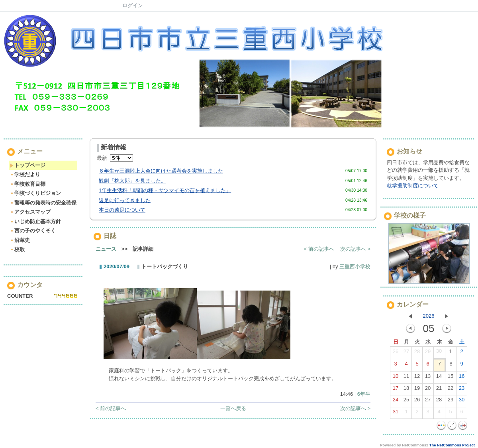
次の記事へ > (355, 249)
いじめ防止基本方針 (35, 221)
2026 (429, 316)
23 (462, 390)
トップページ (28, 165)
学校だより (25, 174)
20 (428, 390)
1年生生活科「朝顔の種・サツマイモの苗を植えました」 (165, 190)
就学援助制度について (413, 186)
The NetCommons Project (452, 445)
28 (417, 353)
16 (462, 378)
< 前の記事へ (319, 249)
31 (396, 413)
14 (439, 378)
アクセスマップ (30, 212)
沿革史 (20, 240)
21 (439, 390)
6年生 (364, 394)
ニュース (106, 249)
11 (406, 378)
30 (439, 353)
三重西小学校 (355, 266)
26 (396, 353)
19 (417, 390)
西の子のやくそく (33, 231)
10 (396, 378)
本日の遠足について (122, 210)
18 (406, 390)
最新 (115, 158)
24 (396, 401)
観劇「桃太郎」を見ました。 (132, 181)
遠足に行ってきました (125, 200)
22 (451, 390)
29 (428, 353)
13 (428, 378)
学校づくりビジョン (35, 193)
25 (406, 401)
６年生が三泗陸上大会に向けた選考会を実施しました (161, 171)
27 (406, 353)
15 (451, 378)
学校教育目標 (28, 184)
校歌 (17, 249)
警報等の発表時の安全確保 (43, 203)
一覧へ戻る (233, 408)
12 (417, 378)
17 (396, 390)
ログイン (133, 5)
